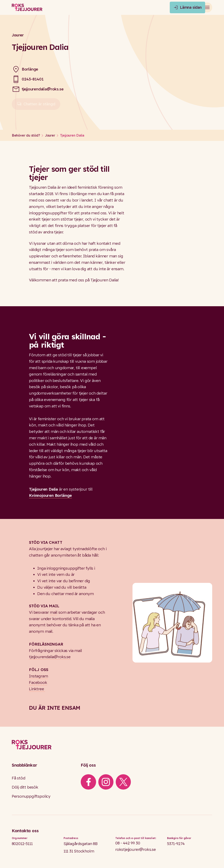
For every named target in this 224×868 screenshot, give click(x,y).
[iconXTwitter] (123, 782)
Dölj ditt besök (25, 787)
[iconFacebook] (88, 782)
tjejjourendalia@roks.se (43, 89)
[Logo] (112, 745)
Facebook (38, 682)
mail (54, 612)
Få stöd (19, 778)
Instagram (38, 676)
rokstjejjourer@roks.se (136, 849)
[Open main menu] (207, 7)
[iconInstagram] (106, 782)
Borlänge (30, 69)
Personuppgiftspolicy (31, 796)
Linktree (37, 689)
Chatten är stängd (36, 106)
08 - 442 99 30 (128, 843)
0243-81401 (33, 79)
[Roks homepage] (27, 7)
